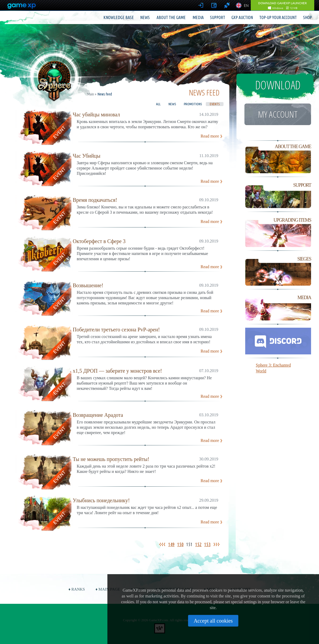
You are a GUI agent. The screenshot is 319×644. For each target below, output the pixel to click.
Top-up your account (278, 17)
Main (91, 94)
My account (278, 114)
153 (207, 544)
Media (198, 17)
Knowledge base (119, 17)
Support (218, 17)
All (158, 104)
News (145, 17)
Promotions (193, 104)
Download (278, 85)
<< (161, 544)
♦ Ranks (77, 589)
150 (180, 544)
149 (171, 544)
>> (217, 544)
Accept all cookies (213, 621)
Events (215, 104)
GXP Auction (242, 17)
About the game (171, 17)
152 (198, 544)
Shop (307, 17)
